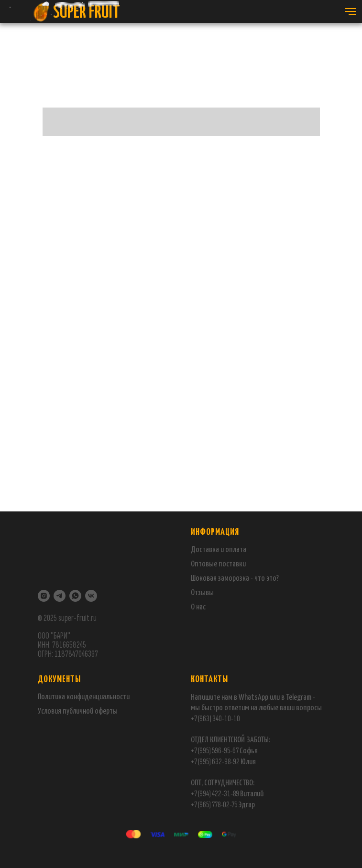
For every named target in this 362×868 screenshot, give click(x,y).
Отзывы (202, 593)
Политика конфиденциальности (84, 697)
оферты (105, 711)
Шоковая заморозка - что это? (235, 579)
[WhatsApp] (75, 596)
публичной (78, 711)
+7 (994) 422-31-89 (215, 794)
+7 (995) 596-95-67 (215, 751)
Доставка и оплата (219, 550)
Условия (50, 711)
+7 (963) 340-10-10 (215, 719)
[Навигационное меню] (351, 11)
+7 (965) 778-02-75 (214, 805)
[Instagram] (44, 596)
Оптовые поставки (218, 564)
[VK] (91, 596)
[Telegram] (60, 596)
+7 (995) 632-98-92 (215, 762)
